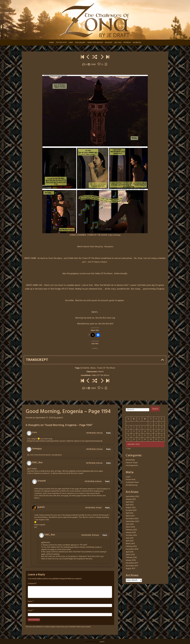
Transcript (37, 360)
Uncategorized (132, 465)
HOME (51, 43)
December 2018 (132, 549)
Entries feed (130, 480)
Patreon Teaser (132, 463)
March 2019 (130, 544)
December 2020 (132, 519)
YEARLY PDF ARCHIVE (95, 43)
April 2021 (130, 513)
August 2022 (131, 508)
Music (93, 368)
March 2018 (130, 555)
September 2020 (132, 521)
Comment (32, 584)
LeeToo (102, 642)
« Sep (128, 449)
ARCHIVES (109, 43)
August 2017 (130, 569)
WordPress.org (131, 485)
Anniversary (130, 460)
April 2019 (130, 541)
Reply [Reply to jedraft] (107, 508)
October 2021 (131, 510)
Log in (128, 477)
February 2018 (131, 557)
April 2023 (130, 505)
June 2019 (130, 538)
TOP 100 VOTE (61, 43)
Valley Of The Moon (100, 375)
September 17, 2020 (45, 418)
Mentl (101, 372)
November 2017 (132, 566)
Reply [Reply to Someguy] (108, 449)
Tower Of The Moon (106, 368)
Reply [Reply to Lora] (108, 433)
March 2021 (130, 516)
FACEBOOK (137, 43)
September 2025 (132, 496)
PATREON (127, 43)
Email (30, 611)
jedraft (60, 418)
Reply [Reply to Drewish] (107, 481)
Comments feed (132, 482)
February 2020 (131, 530)
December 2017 (132, 563)
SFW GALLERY (80, 43)
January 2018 (131, 560)
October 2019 (131, 535)
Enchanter (85, 368)
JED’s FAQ (118, 43)
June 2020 (130, 524)
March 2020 (130, 527)
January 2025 (131, 499)
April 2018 (130, 552)
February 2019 (131, 546)
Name (30, 601)
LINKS (71, 43)
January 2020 (131, 533)
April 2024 (130, 502)
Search (155, 409)
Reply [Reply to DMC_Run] (108, 463)
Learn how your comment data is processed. (73, 627)
